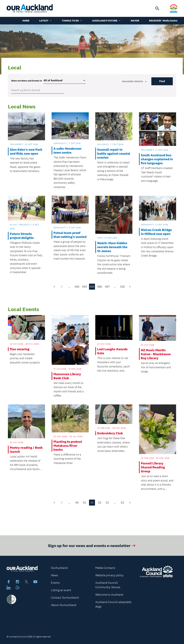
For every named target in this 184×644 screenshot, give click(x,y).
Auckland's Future (107, 21)
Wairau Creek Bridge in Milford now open (156, 232)
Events (55, 583)
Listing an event (61, 590)
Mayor (135, 21)
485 (92, 287)
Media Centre (170, 21)
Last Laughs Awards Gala (112, 351)
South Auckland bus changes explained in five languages (157, 159)
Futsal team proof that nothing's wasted (70, 235)
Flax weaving (20, 349)
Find (162, 81)
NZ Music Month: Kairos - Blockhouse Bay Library (156, 354)
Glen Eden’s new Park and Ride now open (26, 152)
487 (107, 287)
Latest (46, 21)
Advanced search (135, 81)
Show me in (27, 81)
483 (77, 287)
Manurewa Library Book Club (67, 376)
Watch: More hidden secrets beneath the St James (112, 247)
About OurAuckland (64, 605)
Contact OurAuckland (65, 598)
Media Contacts (105, 568)
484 (84, 287)
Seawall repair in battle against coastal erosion (114, 153)
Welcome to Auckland (109, 595)
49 (77, 503)
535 (122, 287)
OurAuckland (59, 568)
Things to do (72, 21)
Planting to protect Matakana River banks (68, 446)
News (54, 575)
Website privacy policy (109, 575)
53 (107, 503)
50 (84, 503)
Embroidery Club (110, 433)
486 (100, 287)
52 (100, 503)
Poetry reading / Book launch (26, 450)
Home (26, 21)
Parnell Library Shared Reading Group (153, 467)
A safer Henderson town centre (67, 151)
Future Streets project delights (22, 236)
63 (122, 503)
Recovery (155, 21)
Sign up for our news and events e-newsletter (92, 549)
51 (92, 503)
